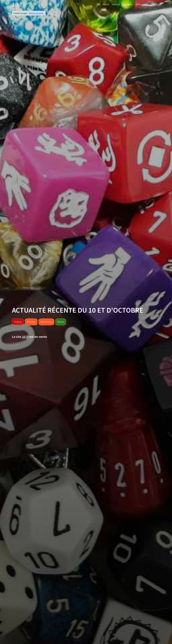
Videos (106, 5)
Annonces (128, 5)
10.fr (19, 5)
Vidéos (18, 322)
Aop (145, 5)
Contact (154, 5)
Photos (116, 5)
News (138, 5)
